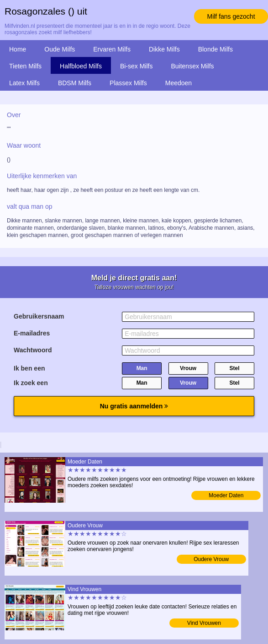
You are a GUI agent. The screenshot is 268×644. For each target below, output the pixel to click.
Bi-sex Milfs (137, 66)
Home (18, 49)
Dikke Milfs (164, 49)
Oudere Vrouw (211, 559)
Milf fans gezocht (231, 16)
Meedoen (179, 83)
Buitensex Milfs (192, 66)
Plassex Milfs (128, 83)
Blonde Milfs (215, 49)
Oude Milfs (60, 49)
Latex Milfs (24, 83)
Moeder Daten (226, 495)
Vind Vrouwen (204, 623)
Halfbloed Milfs (81, 66)
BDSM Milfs (75, 83)
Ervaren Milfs (112, 49)
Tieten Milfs (25, 66)
